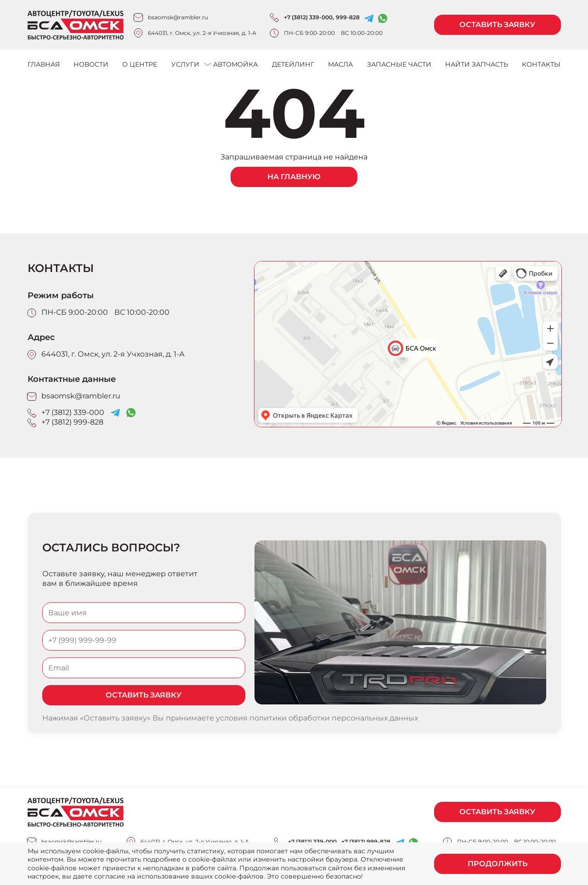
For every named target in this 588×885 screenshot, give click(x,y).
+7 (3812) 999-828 (72, 422)
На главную (294, 177)
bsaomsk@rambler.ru (178, 17)
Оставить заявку (497, 25)
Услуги (185, 64)
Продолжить (498, 864)
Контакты (541, 64)
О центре (140, 64)
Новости (91, 64)
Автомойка (235, 64)
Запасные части (399, 64)
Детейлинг (293, 64)
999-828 (348, 17)
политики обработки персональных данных (334, 718)
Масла (340, 64)
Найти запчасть (477, 64)
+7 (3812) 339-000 (308, 17)
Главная (44, 64)
